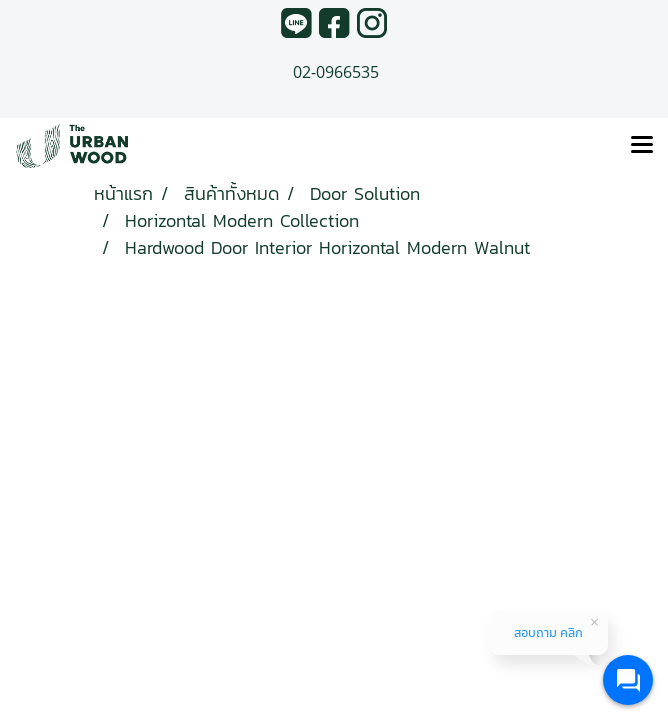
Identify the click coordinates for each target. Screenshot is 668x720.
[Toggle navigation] (642, 146)
